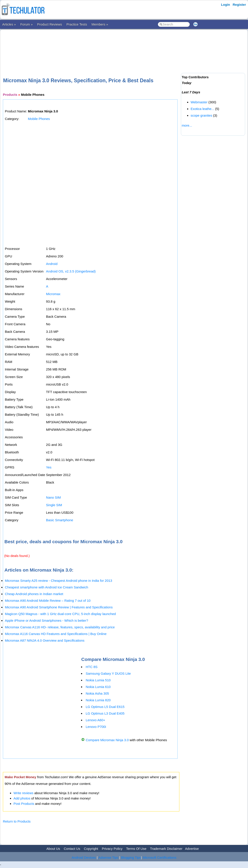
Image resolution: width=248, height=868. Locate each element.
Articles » (9, 24)
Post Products (24, 804)
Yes (49, 467)
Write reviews (23, 793)
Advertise (192, 849)
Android (52, 264)
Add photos (22, 798)
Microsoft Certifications (160, 857)
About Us (53, 849)
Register (239, 5)
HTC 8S (92, 667)
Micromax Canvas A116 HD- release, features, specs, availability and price (60, 627)
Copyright (91, 849)
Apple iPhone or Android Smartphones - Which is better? (46, 620)
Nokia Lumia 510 (98, 680)
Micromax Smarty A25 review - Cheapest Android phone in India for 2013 (58, 581)
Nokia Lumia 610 (98, 687)
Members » (100, 24)
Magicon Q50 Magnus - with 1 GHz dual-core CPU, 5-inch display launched (60, 614)
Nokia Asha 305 (97, 693)
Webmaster (199, 102)
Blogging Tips (131, 857)
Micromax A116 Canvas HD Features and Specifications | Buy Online (56, 634)
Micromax (53, 294)
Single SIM (54, 505)
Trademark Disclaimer (166, 849)
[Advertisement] (91, 46)
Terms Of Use (136, 849)
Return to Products (17, 821)
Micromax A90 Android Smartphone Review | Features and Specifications (59, 607)
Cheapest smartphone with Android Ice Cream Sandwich (46, 587)
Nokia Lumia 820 (98, 700)
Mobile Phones (39, 119)
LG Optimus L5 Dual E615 (105, 707)
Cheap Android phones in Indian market (34, 594)
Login (226, 5)
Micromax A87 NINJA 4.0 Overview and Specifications (45, 640)
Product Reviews (50, 24)
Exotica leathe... (202, 109)
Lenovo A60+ (95, 720)
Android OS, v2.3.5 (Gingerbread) (71, 271)
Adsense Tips (108, 857)
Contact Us (72, 849)
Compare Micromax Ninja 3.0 (107, 740)
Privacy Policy (112, 849)
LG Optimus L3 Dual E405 (105, 713)
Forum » (27, 24)
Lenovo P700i (96, 727)
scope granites (201, 115)
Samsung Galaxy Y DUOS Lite (108, 673)
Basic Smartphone (60, 520)
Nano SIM (53, 497)
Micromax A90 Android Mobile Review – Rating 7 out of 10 (48, 601)
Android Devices (84, 857)
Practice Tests (77, 24)
